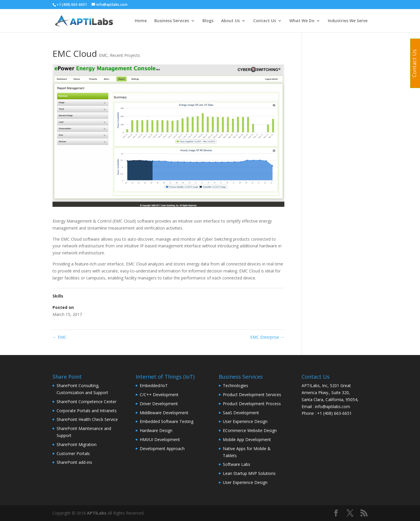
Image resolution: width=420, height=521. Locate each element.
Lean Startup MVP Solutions (249, 473)
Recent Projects (125, 55)
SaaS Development (241, 413)
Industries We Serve (348, 21)
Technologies (236, 385)
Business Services (172, 21)
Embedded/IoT (154, 385)
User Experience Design (245, 421)
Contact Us (265, 21)
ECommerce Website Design (250, 430)
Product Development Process (252, 404)
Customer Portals (73, 453)
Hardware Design (156, 430)
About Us (230, 21)
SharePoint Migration (77, 444)
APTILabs (97, 513)
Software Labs (237, 464)
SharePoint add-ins (74, 462)
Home (141, 21)
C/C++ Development (159, 395)
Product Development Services (252, 395)
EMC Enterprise (267, 337)
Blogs (208, 21)
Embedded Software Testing (167, 421)
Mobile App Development (247, 439)
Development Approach (162, 449)
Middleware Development (164, 413)
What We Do (302, 21)
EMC (103, 55)
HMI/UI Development (160, 439)
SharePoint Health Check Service (87, 419)
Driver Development (159, 404)
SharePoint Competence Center (86, 402)
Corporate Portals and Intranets (87, 411)
